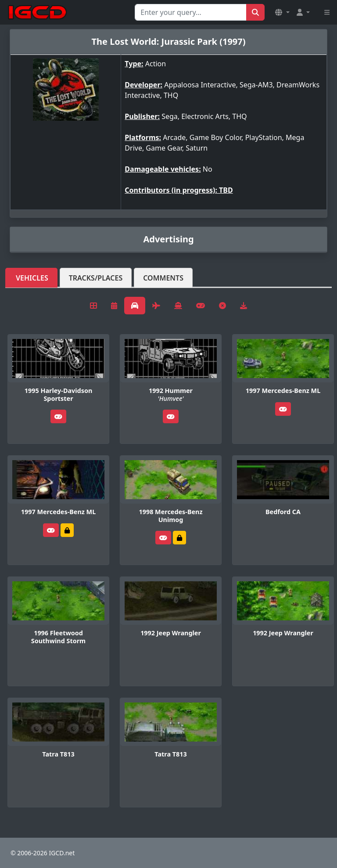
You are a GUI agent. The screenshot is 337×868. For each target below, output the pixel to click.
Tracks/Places (96, 278)
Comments (163, 278)
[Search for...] (191, 12)
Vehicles (32, 278)
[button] (282, 12)
